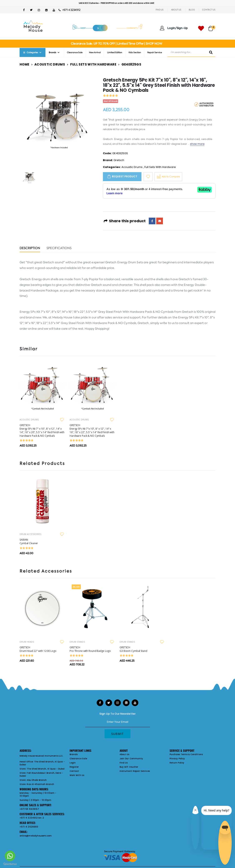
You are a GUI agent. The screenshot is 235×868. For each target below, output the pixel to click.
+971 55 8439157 (29, 809)
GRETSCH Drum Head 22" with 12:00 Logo (38, 649)
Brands (52, 52)
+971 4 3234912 (69, 10)
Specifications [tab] (59, 248)
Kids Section (135, 52)
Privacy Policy (177, 759)
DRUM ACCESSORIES (30, 534)
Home (24, 64)
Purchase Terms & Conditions (186, 754)
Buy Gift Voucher (129, 767)
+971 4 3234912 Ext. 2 (32, 818)
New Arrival (95, 52)
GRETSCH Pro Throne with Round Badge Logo (90, 649)
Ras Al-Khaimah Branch (40, 784)
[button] (212, 27)
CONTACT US (209, 10)
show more (197, 144)
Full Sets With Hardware (93, 64)
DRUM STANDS (77, 642)
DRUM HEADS (27, 642)
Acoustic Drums (50, 64)
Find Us (124, 763)
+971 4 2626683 (29, 827)
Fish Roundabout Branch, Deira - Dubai (41, 774)
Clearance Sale (75, 52)
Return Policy (177, 763)
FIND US (160, 10)
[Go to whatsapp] (10, 856)
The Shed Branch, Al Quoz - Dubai (42, 763)
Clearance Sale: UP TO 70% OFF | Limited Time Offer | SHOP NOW (116, 44)
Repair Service (155, 52)
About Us (124, 754)
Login (73, 763)
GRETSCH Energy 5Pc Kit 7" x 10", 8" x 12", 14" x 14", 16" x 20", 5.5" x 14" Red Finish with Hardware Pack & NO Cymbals (42, 430)
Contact (74, 771)
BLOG (192, 10)
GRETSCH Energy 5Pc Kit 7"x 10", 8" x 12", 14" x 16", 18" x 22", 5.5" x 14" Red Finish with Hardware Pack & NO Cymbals (92, 430)
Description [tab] (30, 248)
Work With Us (77, 775)
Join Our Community (131, 759)
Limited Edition (115, 52)
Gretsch (119, 160)
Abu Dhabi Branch (37, 780)
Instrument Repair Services (135, 771)
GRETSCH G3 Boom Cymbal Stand (133, 649)
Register (74, 767)
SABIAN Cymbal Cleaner (29, 541)
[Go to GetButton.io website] (10, 864)
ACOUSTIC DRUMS (29, 420)
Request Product (125, 176)
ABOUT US (176, 10)
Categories (30, 52)
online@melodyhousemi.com (36, 836)
